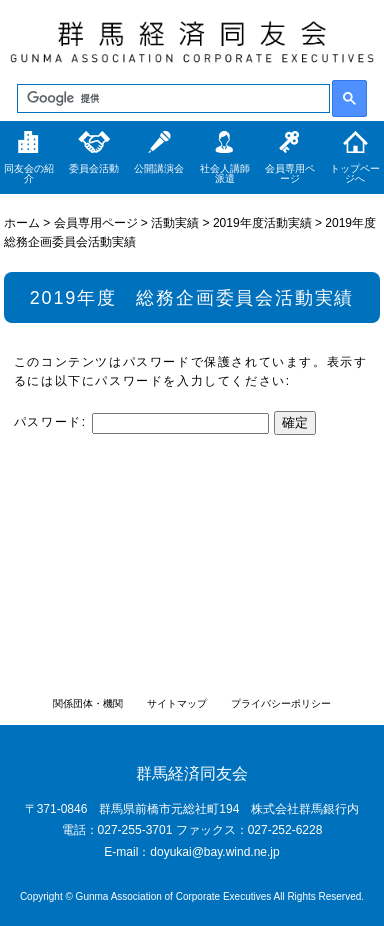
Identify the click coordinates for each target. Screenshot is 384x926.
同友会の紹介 (29, 173)
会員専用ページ (290, 173)
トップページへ (355, 173)
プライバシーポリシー (281, 703)
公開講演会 (159, 168)
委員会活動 (94, 168)
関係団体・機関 (88, 703)
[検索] (171, 99)
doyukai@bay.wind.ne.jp (214, 852)
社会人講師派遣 (225, 173)
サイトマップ (177, 703)
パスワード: (141, 422)
